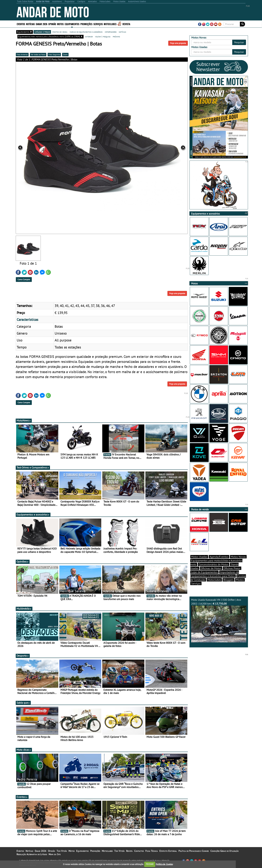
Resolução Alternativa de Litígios (32, 854)
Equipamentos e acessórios (33, 515)
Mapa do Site (55, 854)
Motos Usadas (199, 557)
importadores (111, 32)
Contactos (139, 851)
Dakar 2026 (42, 24)
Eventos (21, 24)
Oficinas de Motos (211, 568)
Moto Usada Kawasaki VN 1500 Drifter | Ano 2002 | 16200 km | (219, 620)
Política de (164, 864)
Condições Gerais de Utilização (224, 851)
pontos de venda (60, 32)
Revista (126, 24)
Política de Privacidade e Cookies (194, 851)
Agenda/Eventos (219, 557)
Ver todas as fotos (38, 54)
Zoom (65, 54)
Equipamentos (72, 24)
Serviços (98, 24)
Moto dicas (24, 750)
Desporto (23, 656)
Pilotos (240, 580)
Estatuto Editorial (168, 851)
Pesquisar (239, 42)
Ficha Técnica (152, 851)
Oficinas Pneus (232, 568)
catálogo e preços (42, 32)
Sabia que (23, 703)
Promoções (86, 24)
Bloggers (228, 580)
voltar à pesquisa (103, 36)
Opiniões (23, 562)
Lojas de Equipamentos (204, 572)
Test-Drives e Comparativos (33, 467)
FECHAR (150, 864)
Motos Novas (238, 557)
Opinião (52, 24)
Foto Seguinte (54, 54)
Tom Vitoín (62, 851)
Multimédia (24, 609)
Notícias (30, 24)
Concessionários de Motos (214, 564)
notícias (122, 32)
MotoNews (24, 420)
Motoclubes (110, 24)
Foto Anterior (22, 54)
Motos (60, 24)
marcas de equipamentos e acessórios (86, 32)
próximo (116, 36)
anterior (89, 36)
